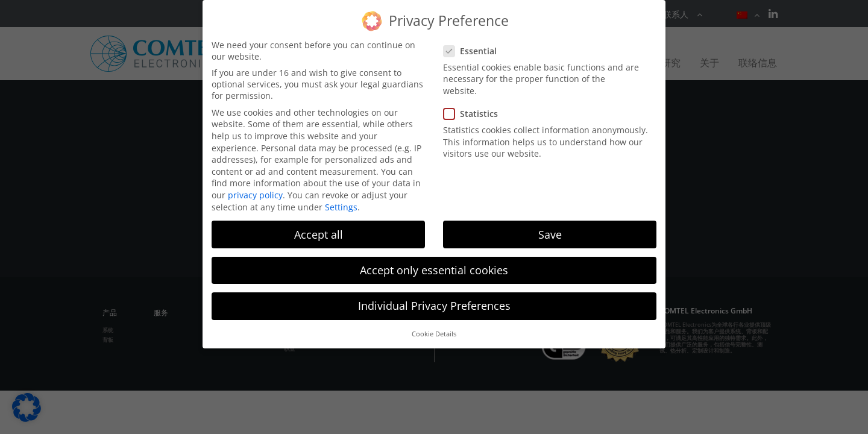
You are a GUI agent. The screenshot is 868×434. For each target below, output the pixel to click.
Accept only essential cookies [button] (434, 270)
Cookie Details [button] (434, 334)
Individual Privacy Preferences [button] (434, 306)
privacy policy (255, 195)
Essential (474, 51)
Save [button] (550, 234)
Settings (341, 207)
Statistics (474, 114)
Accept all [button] (319, 234)
